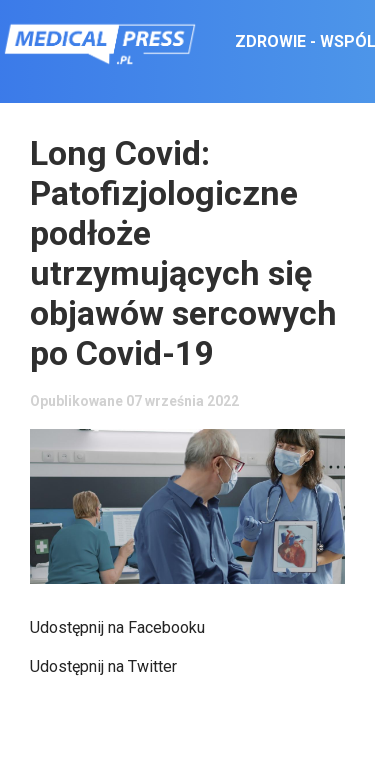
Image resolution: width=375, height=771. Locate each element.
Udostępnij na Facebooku (117, 627)
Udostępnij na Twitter (103, 666)
